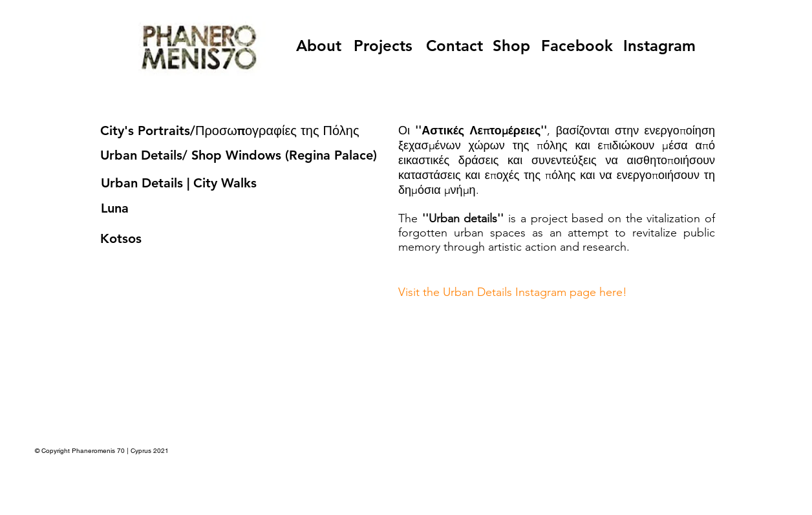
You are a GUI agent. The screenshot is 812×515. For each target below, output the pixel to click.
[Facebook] (577, 46)
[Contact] (454, 46)
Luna (115, 208)
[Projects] (383, 46)
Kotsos (121, 238)
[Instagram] (659, 46)
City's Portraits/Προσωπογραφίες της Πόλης (230, 131)
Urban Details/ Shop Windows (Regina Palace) (239, 155)
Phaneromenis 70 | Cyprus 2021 (121, 451)
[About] (319, 46)
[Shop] (511, 46)
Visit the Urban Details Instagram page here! (513, 292)
